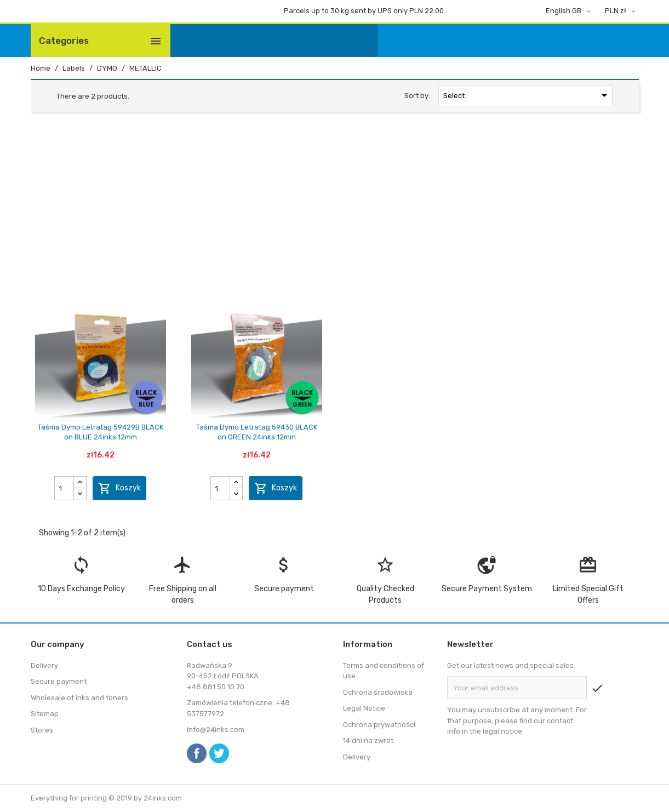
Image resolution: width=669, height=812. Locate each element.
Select (527, 95)
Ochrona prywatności (379, 725)
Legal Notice (364, 708)
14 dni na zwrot (368, 740)
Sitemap (45, 714)
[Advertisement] (335, 204)
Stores (42, 730)
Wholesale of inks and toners (79, 698)
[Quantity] (64, 488)
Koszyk (119, 488)
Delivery (44, 665)
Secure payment (59, 681)
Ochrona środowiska (378, 692)
